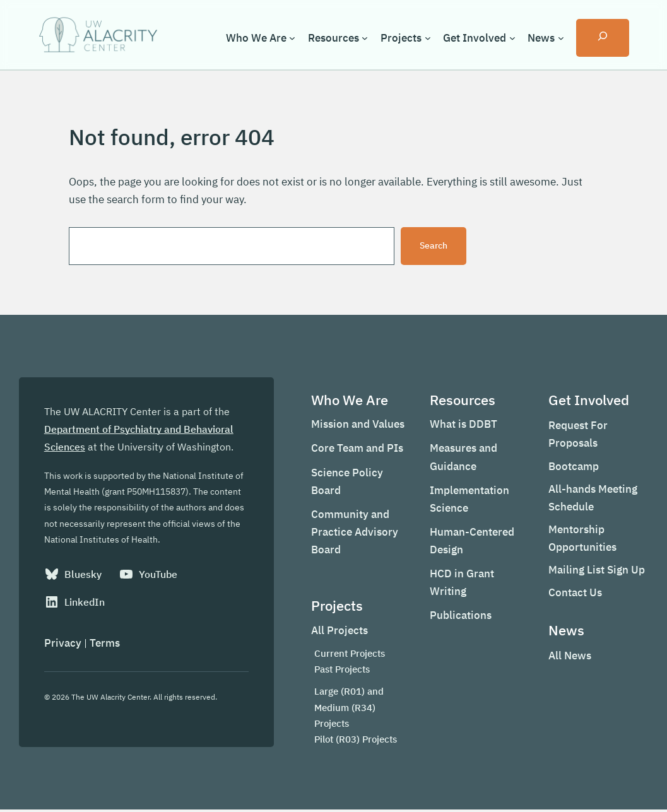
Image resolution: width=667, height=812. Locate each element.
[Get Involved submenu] (512, 38)
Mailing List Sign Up (596, 571)
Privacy (63, 645)
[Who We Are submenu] (292, 38)
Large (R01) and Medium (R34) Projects (346, 709)
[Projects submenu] (427, 38)
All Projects (337, 632)
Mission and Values (355, 426)
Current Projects (347, 655)
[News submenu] (560, 38)
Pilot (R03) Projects (353, 741)
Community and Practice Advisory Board (352, 533)
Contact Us (575, 594)
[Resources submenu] (365, 38)
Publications (459, 617)
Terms (105, 645)
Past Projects (339, 671)
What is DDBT (462, 426)
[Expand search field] (603, 38)
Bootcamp (573, 468)
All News (569, 657)
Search (434, 246)
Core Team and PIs (355, 450)
